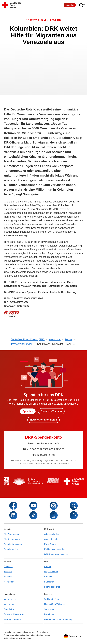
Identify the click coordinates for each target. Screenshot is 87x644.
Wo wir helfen (10, 599)
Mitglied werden (51, 572)
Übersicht (8, 567)
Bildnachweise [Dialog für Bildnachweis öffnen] (44, 635)
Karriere (48, 567)
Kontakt (7, 632)
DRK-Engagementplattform (56, 554)
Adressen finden (52, 534)
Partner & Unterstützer (14, 614)
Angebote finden (52, 539)
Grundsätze (9, 609)
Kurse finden (50, 544)
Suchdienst (49, 609)
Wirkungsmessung (12, 619)
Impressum (18, 632)
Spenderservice (11, 549)
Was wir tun (9, 604)
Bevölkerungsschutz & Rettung (58, 619)
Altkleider (8, 572)
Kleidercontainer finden (55, 549)
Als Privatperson (11, 534)
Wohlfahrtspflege (52, 599)
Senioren (8, 577)
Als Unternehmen (12, 539)
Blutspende (49, 582)
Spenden (70, 5)
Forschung (49, 614)
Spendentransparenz (13, 544)
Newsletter (9, 582)
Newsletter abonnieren (43, 420)
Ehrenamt (49, 577)
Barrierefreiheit (29, 635)
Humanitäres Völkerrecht (55, 604)
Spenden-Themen (51, 411)
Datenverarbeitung (12, 635)
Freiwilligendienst (52, 587)
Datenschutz (30, 632)
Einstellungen (43, 632)
